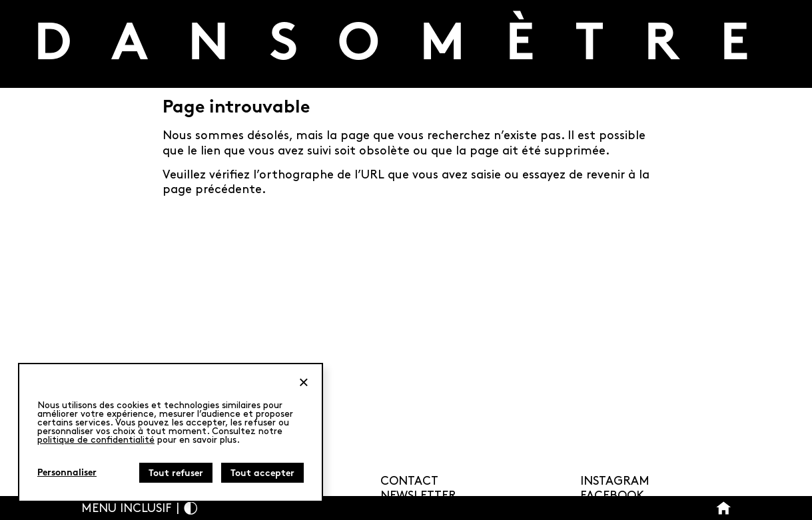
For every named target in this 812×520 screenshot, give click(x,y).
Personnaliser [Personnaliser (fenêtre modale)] (67, 473)
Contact (409, 481)
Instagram (615, 481)
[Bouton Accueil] (724, 508)
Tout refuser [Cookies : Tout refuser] (176, 474)
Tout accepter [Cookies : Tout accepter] (262, 474)
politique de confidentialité (96, 440)
